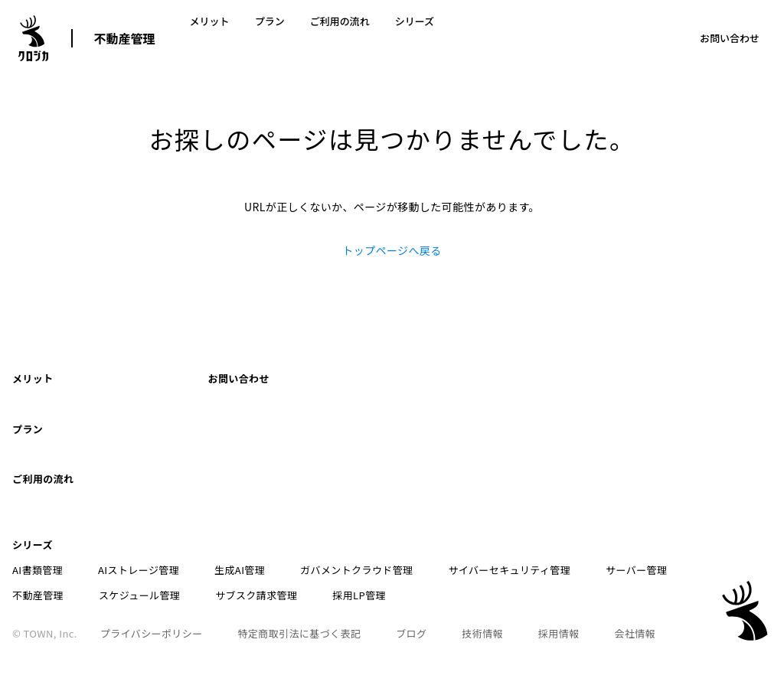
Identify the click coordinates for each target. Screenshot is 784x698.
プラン (254, 38)
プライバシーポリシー (152, 568)
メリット (204, 38)
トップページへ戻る (392, 250)
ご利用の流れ (313, 38)
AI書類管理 (38, 503)
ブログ (390, 568)
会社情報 (582, 568)
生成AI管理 (218, 503)
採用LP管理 (252, 528)
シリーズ (377, 38)
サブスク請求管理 (159, 528)
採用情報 (516, 568)
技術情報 (451, 568)
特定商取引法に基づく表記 (289, 568)
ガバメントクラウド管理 (324, 503)
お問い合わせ (730, 38)
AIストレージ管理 (128, 503)
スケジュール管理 (53, 528)
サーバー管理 (583, 503)
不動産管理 (125, 38)
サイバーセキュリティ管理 (467, 503)
